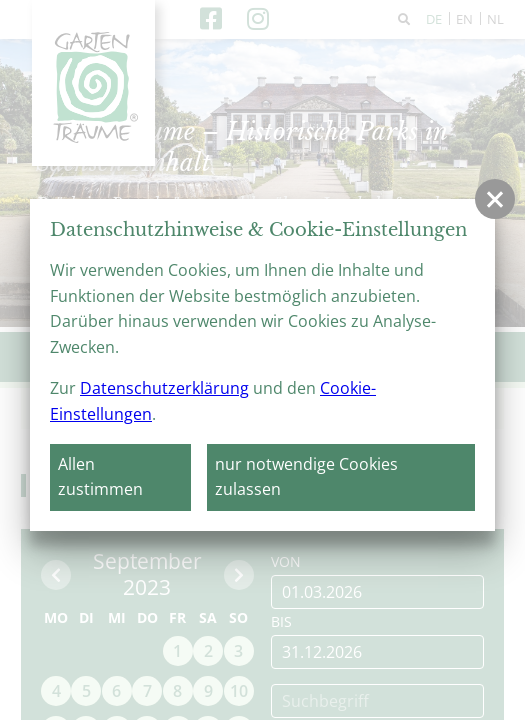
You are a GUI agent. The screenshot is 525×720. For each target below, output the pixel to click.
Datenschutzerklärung (164, 388)
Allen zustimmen (100, 477)
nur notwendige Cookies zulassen (306, 477)
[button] (495, 199)
